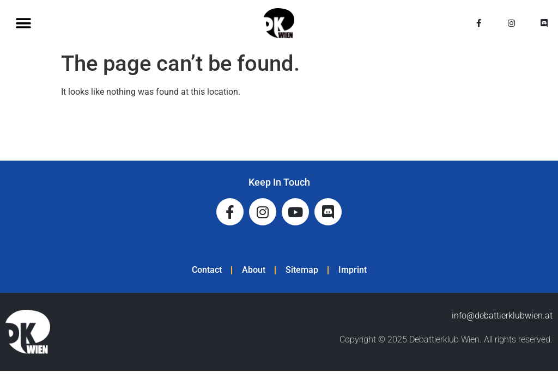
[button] (23, 23)
